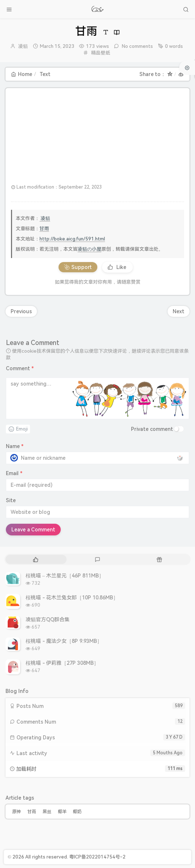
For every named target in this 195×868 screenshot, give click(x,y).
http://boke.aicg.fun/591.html (72, 239)
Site (11, 500)
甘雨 (44, 229)
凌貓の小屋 (89, 249)
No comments (137, 46)
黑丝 (47, 812)
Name (15, 446)
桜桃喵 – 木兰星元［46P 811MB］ (65, 576)
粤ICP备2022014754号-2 (97, 857)
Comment (20, 368)
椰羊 (62, 812)
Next (179, 311)
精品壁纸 (101, 53)
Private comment (152, 429)
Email (14, 473)
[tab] (36, 559)
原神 (16, 812)
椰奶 (77, 812)
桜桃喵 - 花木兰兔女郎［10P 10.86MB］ (72, 598)
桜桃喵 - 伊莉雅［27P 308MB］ (62, 663)
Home (22, 74)
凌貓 (23, 46)
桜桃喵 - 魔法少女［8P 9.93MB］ (64, 641)
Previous (21, 311)
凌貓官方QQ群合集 (48, 619)
